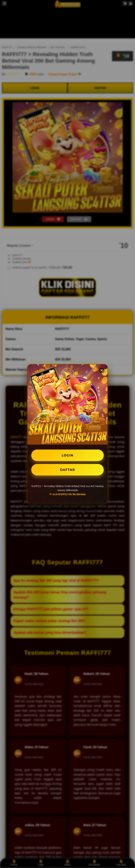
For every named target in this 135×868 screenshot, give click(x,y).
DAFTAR (67, 470)
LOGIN (68, 455)
